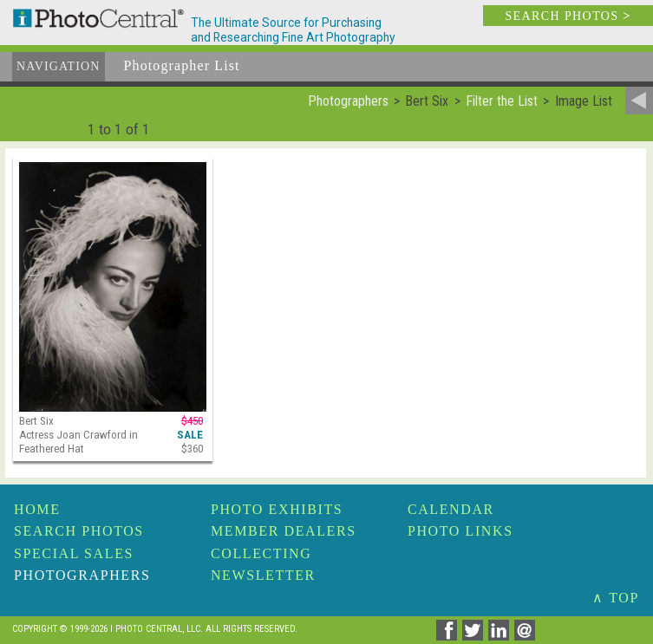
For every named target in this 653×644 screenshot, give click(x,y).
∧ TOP (616, 598)
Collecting (261, 553)
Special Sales (74, 553)
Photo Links (460, 531)
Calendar (451, 509)
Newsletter (263, 575)
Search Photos (79, 531)
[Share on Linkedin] (501, 636)
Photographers (82, 575)
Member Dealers (284, 531)
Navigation (59, 66)
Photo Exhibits (277, 509)
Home (37, 509)
